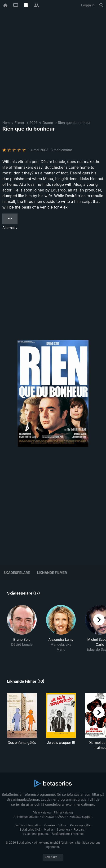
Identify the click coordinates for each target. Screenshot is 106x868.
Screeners (64, 829)
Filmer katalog (63, 812)
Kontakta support (81, 817)
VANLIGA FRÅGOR (54, 817)
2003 (33, 123)
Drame (48, 123)
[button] (22, 631)
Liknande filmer (52, 573)
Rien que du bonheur (74, 123)
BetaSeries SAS (30, 829)
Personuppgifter (81, 825)
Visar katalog (42, 812)
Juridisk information (28, 825)
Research (80, 829)
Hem (6, 123)
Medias (49, 829)
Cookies (50, 825)
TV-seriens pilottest (36, 834)
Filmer (20, 123)
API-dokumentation (26, 817)
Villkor (63, 825)
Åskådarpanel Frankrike (68, 834)
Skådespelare (17, 573)
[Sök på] (102, 5)
